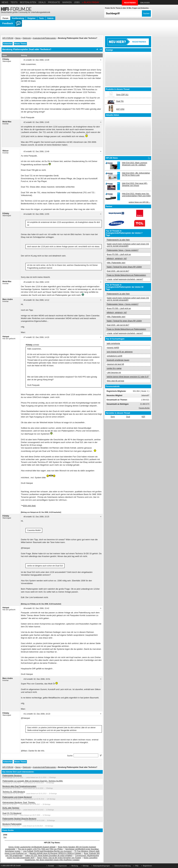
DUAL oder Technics (11, 808)
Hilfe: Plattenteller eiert (116, 263)
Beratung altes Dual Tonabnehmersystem (19, 786)
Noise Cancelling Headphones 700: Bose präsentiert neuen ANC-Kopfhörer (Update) (61, 859)
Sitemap (86, 866)
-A (97, 49)
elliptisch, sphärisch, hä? (117, 259)
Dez (5, 837)
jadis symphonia (113, 343)
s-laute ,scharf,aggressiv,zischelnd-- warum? (125, 279)
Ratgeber (31, 18)
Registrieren (147, 866)
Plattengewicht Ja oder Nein (118, 240)
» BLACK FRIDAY (91, 2)
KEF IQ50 (120, 109)
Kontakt (51, 866)
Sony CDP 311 (122, 95)
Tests (14, 2)
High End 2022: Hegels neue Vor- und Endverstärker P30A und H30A (136, 195)
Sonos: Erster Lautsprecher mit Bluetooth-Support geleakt (32, 847)
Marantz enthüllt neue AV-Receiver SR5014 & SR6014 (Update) (56, 853)
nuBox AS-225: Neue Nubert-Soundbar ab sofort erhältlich (49, 856)
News (5, 2)
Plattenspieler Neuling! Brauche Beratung (19, 819)
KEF (143, 417)
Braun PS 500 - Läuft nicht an (119, 254)
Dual (128, 417)
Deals (42, 2)
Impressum (63, 866)
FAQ (137, 866)
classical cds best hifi (115, 364)
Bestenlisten (28, 2)
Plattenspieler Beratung (12, 776)
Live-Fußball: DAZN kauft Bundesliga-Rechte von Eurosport (47, 851)
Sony (113, 417)
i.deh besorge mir (114, 373)
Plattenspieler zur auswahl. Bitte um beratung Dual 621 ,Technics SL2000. (33, 781)
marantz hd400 (113, 348)
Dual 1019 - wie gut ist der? (118, 271)
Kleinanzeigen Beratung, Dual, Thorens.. (19, 802)
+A (101, 49)
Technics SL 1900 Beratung (14, 792)
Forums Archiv (144, 408)
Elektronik (27, 38)
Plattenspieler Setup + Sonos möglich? (123, 250)
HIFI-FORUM (8, 38)
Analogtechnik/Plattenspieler (44, 38)
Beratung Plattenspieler (12, 824)
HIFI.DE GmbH (15, 866)
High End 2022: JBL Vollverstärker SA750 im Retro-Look (136, 174)
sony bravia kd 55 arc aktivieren (120, 352)
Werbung (75, 866)
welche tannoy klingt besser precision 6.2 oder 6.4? (128, 377)
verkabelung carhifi (114, 356)
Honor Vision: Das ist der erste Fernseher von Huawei (59, 858)
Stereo (18, 38)
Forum (5, 18)
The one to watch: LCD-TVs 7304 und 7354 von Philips (40, 849)
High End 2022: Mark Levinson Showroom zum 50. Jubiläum (135, 164)
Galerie (50, 18)
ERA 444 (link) (29, 506)
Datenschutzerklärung (122, 866)
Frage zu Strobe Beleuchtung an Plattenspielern (126, 275)
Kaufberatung (18, 18)
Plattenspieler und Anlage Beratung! (17, 797)
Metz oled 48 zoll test (115, 381)
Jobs (77, 2)
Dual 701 (120, 101)
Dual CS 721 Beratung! (12, 813)
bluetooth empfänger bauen (118, 360)
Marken (67, 2)
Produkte (54, 2)
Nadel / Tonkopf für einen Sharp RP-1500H (124, 267)
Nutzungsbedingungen (102, 866)
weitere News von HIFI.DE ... (140, 202)
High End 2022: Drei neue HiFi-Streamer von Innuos (135, 184)
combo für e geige (114, 368)
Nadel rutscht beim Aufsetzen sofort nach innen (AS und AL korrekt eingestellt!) (128, 245)
